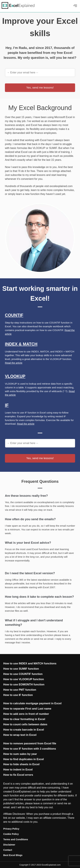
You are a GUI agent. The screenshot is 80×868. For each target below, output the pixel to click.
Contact (8, 850)
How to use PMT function (20, 690)
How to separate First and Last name (27, 709)
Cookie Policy (11, 834)
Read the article (14, 363)
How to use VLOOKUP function (24, 679)
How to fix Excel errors (18, 775)
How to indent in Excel (18, 770)
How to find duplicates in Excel (24, 759)
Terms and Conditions (16, 839)
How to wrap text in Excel (20, 735)
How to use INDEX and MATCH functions (30, 663)
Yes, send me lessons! (40, 88)
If (7, 405)
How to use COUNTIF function (23, 674)
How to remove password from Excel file (30, 743)
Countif (14, 315)
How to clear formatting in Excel (24, 719)
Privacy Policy (11, 829)
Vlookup (15, 376)
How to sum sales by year (20, 754)
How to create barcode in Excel (24, 730)
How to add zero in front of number (26, 714)
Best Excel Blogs (13, 855)
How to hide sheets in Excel (21, 764)
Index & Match (21, 344)
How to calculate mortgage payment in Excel (32, 703)
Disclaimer (9, 845)
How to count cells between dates (25, 724)
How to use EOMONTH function (24, 684)
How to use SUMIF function (21, 669)
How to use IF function (18, 695)
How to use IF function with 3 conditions (30, 749)
